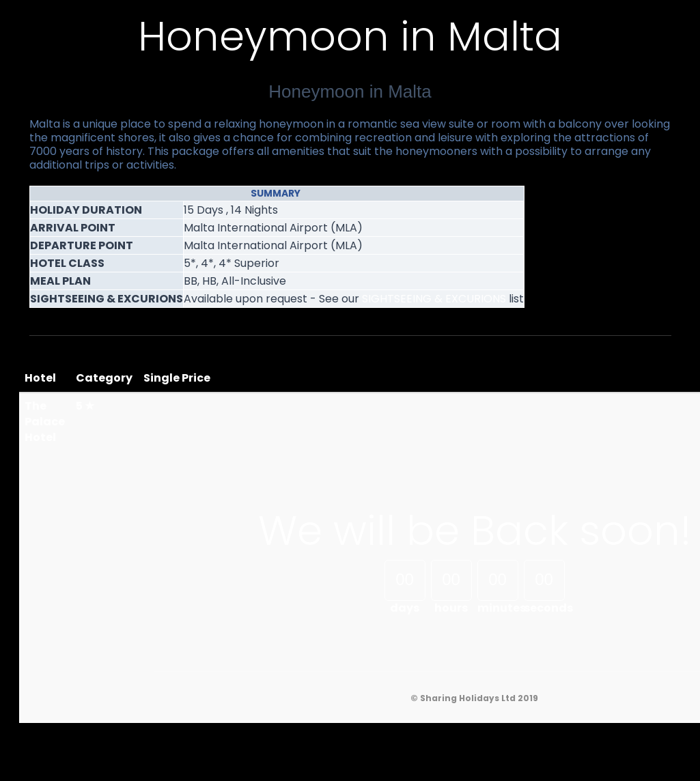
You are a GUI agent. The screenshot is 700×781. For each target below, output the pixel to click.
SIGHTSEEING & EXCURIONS (434, 299)
